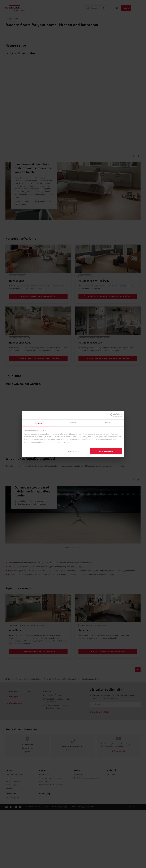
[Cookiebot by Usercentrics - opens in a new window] (112, 415)
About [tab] (107, 422)
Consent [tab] (39, 423)
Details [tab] (73, 422)
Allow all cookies (106, 451)
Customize (73, 451)
